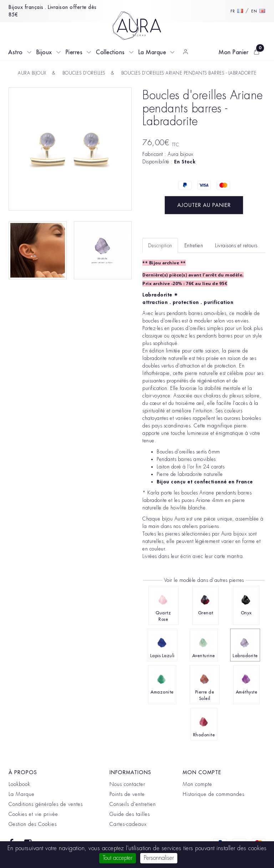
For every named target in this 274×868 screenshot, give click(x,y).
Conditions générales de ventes (46, 804)
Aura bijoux (181, 154)
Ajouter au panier (204, 205)
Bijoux (44, 52)
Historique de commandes (214, 794)
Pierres (74, 52)
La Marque (152, 52)
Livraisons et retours (236, 245)
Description (160, 245)
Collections (110, 52)
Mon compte (197, 784)
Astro (16, 52)
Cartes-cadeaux (128, 824)
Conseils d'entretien (133, 804)
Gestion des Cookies (33, 824)
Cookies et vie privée (33, 814)
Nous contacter (127, 784)
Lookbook (19, 784)
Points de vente (127, 794)
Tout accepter (118, 858)
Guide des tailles (130, 814)
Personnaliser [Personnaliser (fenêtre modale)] (159, 858)
